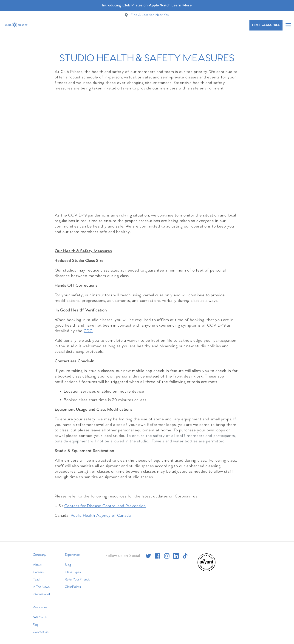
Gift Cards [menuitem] (40, 616)
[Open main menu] (288, 25)
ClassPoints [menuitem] (73, 585)
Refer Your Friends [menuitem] (77, 578)
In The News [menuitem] (41, 585)
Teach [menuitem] (37, 578)
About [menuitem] (37, 563)
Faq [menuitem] (35, 623)
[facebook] (158, 554)
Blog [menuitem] (68, 563)
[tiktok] (185, 554)
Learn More (182, 5)
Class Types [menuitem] (73, 570)
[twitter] (148, 554)
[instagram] (167, 554)
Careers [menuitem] (38, 570)
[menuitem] (206, 569)
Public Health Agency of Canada (101, 514)
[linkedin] (176, 554)
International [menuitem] (41, 592)
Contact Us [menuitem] (41, 630)
